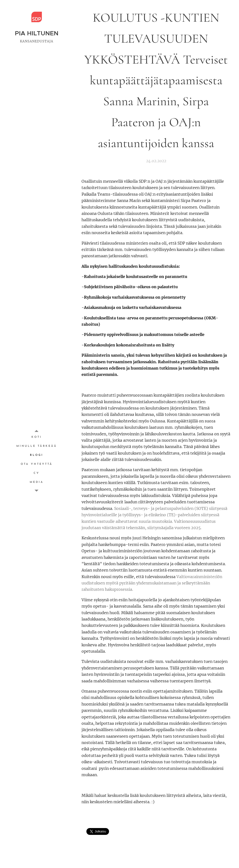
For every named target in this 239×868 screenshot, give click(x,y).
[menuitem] (37, 437)
